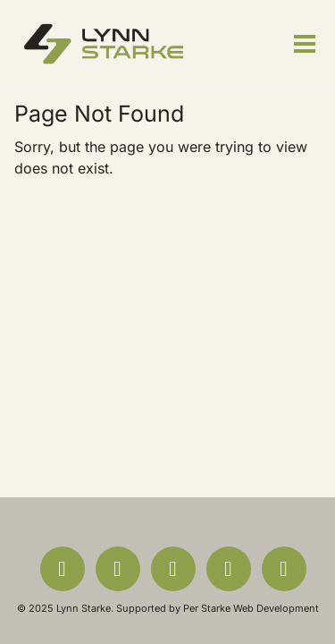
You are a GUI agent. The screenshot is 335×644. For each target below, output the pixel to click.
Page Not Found (99, 114)
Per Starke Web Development (251, 608)
